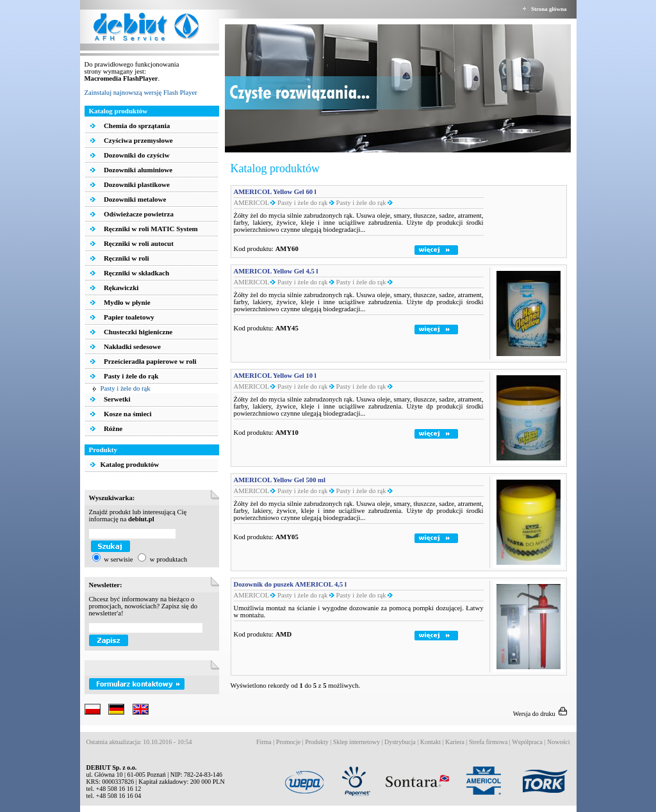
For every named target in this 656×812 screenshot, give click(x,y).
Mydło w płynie (126, 302)
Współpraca (527, 742)
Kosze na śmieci (127, 414)
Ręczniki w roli (125, 258)
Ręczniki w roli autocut (138, 243)
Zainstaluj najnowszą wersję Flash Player (141, 93)
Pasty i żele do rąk (130, 376)
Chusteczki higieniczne (137, 332)
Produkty (317, 742)
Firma (264, 742)
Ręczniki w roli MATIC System (150, 229)
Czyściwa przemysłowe (137, 140)
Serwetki (116, 399)
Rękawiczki (120, 288)
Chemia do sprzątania (136, 126)
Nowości (559, 742)
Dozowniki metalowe (134, 199)
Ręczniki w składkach (135, 273)
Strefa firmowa (488, 742)
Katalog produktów (125, 464)
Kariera (455, 742)
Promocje (288, 742)
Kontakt (430, 742)
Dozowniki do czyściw (135, 155)
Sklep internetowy (357, 742)
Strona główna (549, 9)
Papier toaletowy (128, 317)
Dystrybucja (400, 742)
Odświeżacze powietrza (138, 214)
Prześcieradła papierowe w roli (149, 361)
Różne (112, 428)
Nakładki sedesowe (131, 346)
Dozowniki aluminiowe (137, 170)
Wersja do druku (542, 714)
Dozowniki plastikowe (136, 184)
